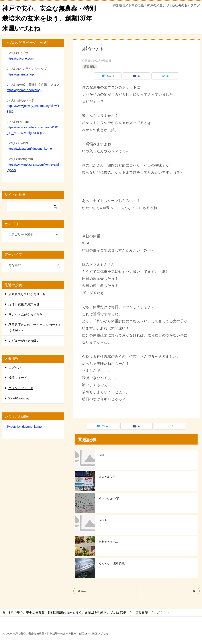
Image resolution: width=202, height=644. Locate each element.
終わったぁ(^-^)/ (109, 498)
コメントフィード (21, 388)
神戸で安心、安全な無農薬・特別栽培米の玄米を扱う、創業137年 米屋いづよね (50, 18)
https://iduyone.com (20, 58)
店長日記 (89, 67)
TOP (67, 613)
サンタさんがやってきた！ (27, 315)
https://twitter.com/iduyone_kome (29, 149)
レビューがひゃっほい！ (25, 340)
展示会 (82, 591)
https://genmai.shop (20, 74)
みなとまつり (107, 477)
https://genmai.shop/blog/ (24, 90)
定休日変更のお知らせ (24, 304)
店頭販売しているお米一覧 (27, 294)
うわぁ (103, 520)
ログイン (15, 367)
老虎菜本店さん (108, 542)
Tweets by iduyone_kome (24, 427)
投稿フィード (18, 378)
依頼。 (103, 455)
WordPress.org (19, 398)
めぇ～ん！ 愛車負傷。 (113, 563)
